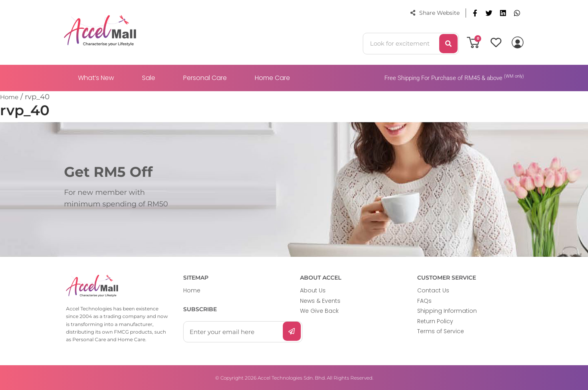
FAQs (424, 301)
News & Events (320, 301)
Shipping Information (447, 311)
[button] (475, 13)
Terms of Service (441, 331)
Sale (149, 78)
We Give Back (319, 311)
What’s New (96, 78)
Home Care (272, 78)
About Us (313, 290)
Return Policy (435, 321)
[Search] (448, 44)
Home (192, 290)
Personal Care (205, 78)
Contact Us (433, 290)
